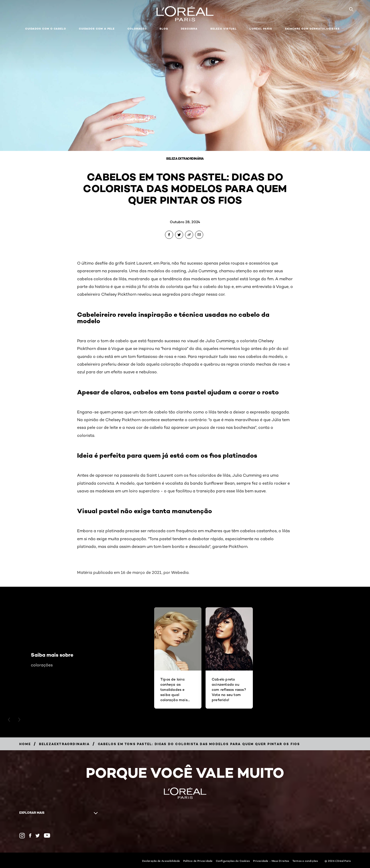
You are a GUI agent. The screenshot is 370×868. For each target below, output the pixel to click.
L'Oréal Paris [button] (261, 29)
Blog (164, 29)
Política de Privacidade (198, 861)
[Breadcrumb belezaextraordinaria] (64, 744)
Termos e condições (305, 861)
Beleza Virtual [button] (224, 29)
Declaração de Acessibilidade (161, 861)
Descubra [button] (189, 29)
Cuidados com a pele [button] (97, 29)
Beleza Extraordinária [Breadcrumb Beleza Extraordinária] (185, 159)
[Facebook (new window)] (30, 835)
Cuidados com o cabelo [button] (46, 29)
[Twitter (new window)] (38, 836)
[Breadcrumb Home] (25, 744)
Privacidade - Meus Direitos (271, 861)
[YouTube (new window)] (47, 835)
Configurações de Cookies (233, 861)
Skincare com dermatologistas (312, 29)
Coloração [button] (137, 29)
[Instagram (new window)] (22, 836)
